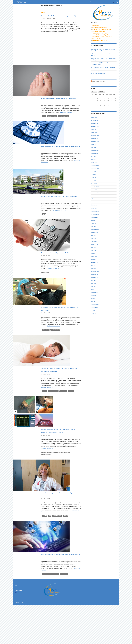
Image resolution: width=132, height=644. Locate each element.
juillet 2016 (94, 281)
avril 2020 (93, 223)
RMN (22, 642)
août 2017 (93, 265)
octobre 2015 (94, 293)
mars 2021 (94, 202)
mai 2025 (93, 130)
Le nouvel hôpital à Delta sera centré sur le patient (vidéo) (60, 17)
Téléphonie (46, 291)
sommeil (71, 415)
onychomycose (52, 122)
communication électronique (51, 613)
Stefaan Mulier (47, 485)
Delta (44, 229)
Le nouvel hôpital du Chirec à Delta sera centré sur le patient (60, 209)
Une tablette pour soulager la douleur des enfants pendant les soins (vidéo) (61, 328)
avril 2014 (93, 314)
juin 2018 (93, 247)
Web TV (100, 2)
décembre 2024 (95, 136)
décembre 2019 (95, 229)
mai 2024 (93, 145)
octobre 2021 (94, 190)
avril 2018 (93, 253)
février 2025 (94, 133)
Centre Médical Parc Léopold (100, 35)
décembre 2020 (95, 211)
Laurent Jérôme (56, 351)
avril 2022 (93, 178)
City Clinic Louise (97, 39)
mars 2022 (94, 181)
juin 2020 (93, 220)
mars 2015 (94, 302)
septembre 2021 (95, 193)
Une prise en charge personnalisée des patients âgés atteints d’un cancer (61, 526)
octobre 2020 (94, 217)
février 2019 (94, 241)
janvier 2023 (94, 163)
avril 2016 (93, 284)
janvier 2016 (94, 290)
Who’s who (92, 2)
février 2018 (94, 256)
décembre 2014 (95, 305)
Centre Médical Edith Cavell (100, 33)
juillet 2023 (94, 157)
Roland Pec (63, 415)
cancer (45, 549)
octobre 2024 (94, 139)
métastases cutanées (63, 483)
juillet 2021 (94, 196)
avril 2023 (93, 160)
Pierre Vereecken (63, 122)
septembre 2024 (95, 142)
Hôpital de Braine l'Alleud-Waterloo (102, 29)
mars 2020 (94, 226)
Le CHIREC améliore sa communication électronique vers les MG (59, 155)
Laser (44, 122)
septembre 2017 (95, 262)
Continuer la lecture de (67, 118)
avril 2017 (93, 268)
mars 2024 (94, 148)
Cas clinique (107, 2)
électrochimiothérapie (49, 483)
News (43, 98)
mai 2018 (93, 250)
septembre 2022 (95, 169)
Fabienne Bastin (57, 549)
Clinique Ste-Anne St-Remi (99, 28)
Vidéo (44, 22)
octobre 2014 (94, 308)
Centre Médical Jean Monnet (100, 40)
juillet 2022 (94, 172)
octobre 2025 (94, 123)
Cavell (44, 415)
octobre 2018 (94, 244)
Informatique (64, 613)
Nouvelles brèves (98, 81)
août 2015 (93, 296)
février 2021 (94, 205)
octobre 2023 (94, 154)
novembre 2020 (95, 214)
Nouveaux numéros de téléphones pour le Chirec (57, 269)
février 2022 (94, 184)
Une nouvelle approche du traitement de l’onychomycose (60, 102)
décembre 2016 (95, 272)
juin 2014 (93, 311)
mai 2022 (93, 175)
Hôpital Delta (96, 26)
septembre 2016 (95, 278)
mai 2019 (93, 238)
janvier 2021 (94, 208)
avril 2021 (93, 199)
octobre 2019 (94, 232)
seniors (66, 549)
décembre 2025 (95, 120)
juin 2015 (93, 299)
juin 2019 (93, 235)
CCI (50, 549)
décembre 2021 (95, 187)
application (46, 351)
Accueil (85, 2)
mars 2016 (94, 287)
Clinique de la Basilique (99, 31)
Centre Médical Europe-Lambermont (102, 37)
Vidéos (43, 12)
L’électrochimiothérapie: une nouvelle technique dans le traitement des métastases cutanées (59, 458)
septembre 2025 (95, 126)
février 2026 (94, 117)
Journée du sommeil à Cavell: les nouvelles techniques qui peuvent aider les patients (60, 392)
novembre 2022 (95, 166)
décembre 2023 (95, 151)
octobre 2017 (94, 259)
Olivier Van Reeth (53, 415)
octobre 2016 (94, 275)
